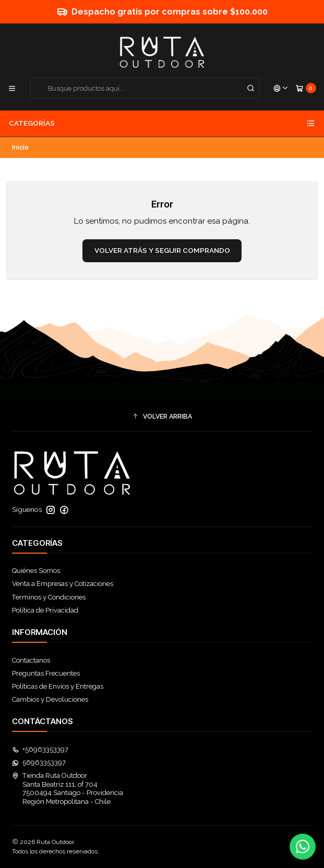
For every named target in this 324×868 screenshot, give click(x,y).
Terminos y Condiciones (49, 597)
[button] (162, 416)
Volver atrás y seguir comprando (162, 250)
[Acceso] (281, 88)
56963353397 (39, 762)
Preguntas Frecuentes (46, 673)
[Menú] (12, 88)
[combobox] (145, 88)
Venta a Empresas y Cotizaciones (63, 584)
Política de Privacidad (45, 610)
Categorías (162, 124)
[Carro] (306, 88)
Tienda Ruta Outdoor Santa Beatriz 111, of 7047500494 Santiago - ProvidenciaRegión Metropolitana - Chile (68, 788)
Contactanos (31, 660)
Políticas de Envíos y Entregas (58, 686)
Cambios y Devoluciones (50, 699)
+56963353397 (40, 749)
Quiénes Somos (36, 571)
